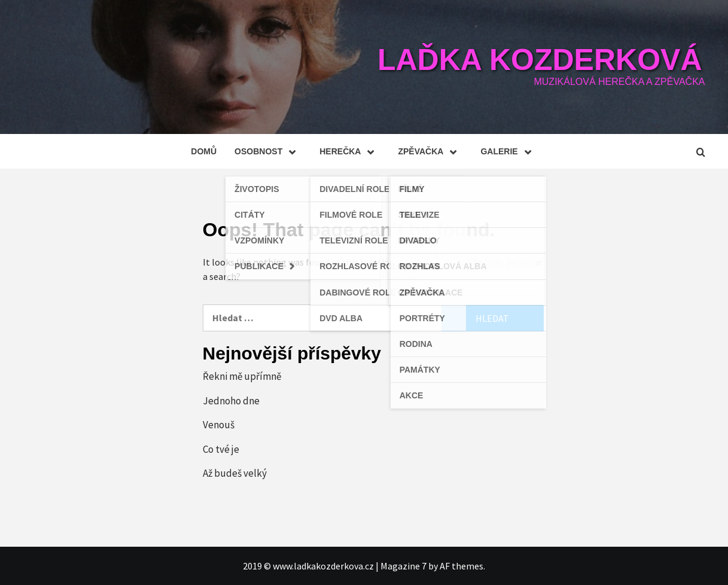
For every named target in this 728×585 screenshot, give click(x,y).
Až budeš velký (235, 473)
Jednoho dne (231, 401)
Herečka (350, 151)
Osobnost (268, 151)
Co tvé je (221, 449)
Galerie (508, 151)
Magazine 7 (403, 566)
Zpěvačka (430, 151)
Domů (204, 151)
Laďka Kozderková (540, 60)
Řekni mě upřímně (242, 376)
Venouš (219, 425)
